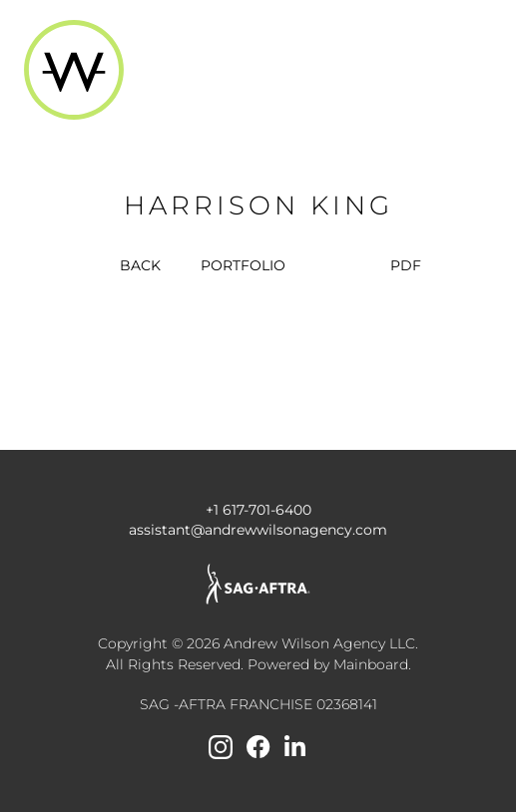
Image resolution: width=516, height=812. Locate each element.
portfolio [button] (243, 265)
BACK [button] (128, 265)
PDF (406, 265)
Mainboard (371, 664)
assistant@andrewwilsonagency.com (258, 530)
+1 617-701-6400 (258, 510)
